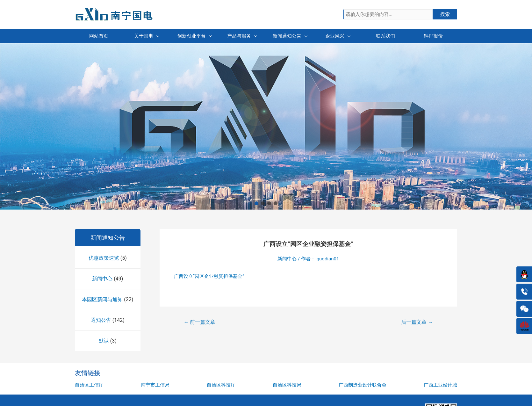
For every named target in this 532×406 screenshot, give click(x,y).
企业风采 (338, 36)
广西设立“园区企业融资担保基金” (209, 276)
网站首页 (99, 36)
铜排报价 (433, 36)
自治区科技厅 (221, 385)
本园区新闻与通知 (102, 299)
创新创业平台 (194, 36)
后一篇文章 (417, 322)
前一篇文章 (200, 322)
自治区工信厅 (89, 385)
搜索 (445, 14)
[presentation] (156, 36)
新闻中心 (102, 279)
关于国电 (147, 36)
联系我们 (385, 36)
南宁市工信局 (155, 385)
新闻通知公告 (290, 36)
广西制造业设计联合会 (363, 385)
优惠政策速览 (104, 258)
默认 (104, 341)
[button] (256, 203)
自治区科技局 (287, 385)
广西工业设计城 (440, 385)
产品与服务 (242, 36)
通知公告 (101, 320)
